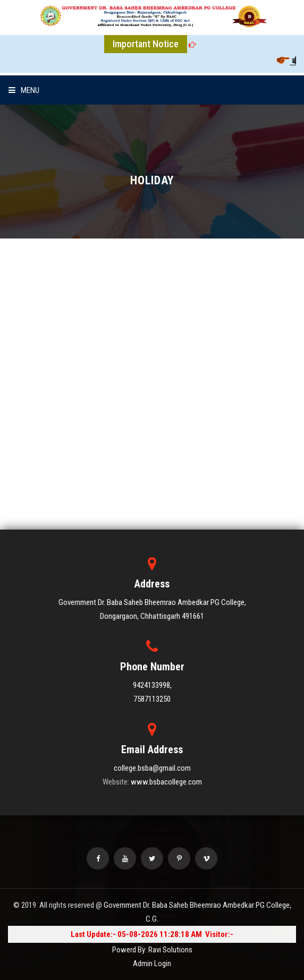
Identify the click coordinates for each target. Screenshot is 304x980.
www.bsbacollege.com (166, 782)
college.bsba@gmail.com (152, 768)
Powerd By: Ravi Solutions (152, 950)
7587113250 (152, 699)
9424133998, (152, 685)
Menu (24, 90)
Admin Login (152, 964)
